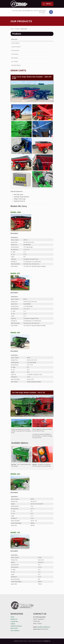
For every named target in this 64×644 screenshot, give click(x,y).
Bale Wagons (15, 58)
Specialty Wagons (16, 65)
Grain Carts (14, 39)
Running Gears (15, 50)
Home (12, 29)
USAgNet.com (47, 641)
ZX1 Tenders (15, 62)
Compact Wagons (16, 47)
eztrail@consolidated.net (44, 627)
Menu (47, 4)
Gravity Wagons (15, 43)
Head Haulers (15, 54)
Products (17, 29)
